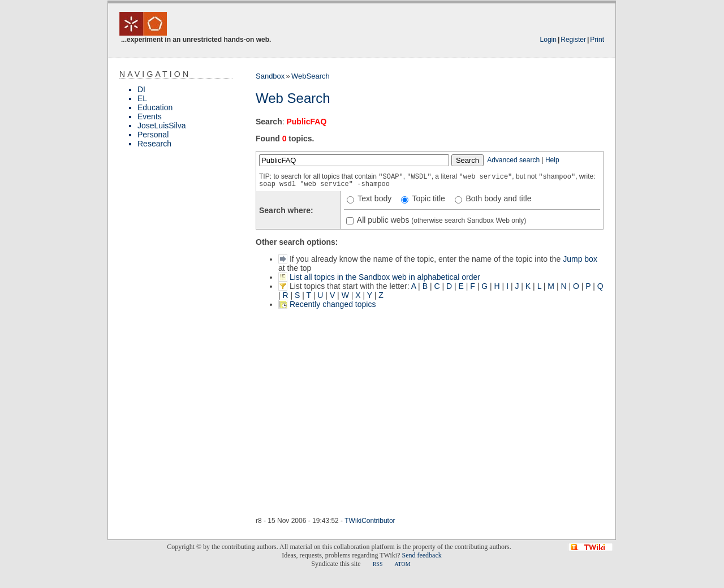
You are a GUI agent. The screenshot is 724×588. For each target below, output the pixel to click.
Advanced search (513, 160)
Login (548, 40)
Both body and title (498, 198)
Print (597, 40)
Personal (153, 135)
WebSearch (311, 76)
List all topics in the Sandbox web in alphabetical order (385, 277)
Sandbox (270, 76)
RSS (378, 564)
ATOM (402, 564)
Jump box (580, 259)
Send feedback (421, 555)
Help (552, 160)
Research (154, 144)
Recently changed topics (333, 304)
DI (141, 89)
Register (573, 40)
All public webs (382, 220)
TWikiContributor (370, 521)
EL (142, 98)
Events (150, 116)
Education (155, 107)
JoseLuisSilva (162, 126)
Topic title (428, 198)
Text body (374, 198)
